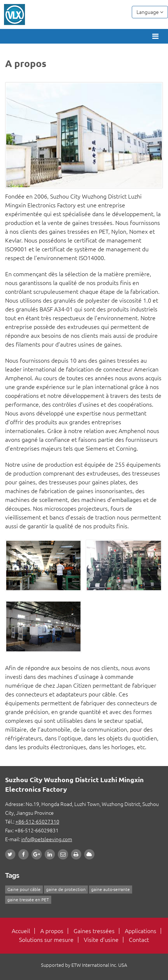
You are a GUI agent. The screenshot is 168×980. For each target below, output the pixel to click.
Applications (141, 931)
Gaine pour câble (24, 889)
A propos (52, 931)
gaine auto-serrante (111, 889)
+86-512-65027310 (37, 822)
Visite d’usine (101, 940)
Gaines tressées (94, 931)
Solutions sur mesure (46, 940)
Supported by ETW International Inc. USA (84, 965)
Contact (139, 940)
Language (150, 12)
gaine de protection (66, 889)
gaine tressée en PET (28, 900)
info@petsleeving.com (47, 839)
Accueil (21, 931)
